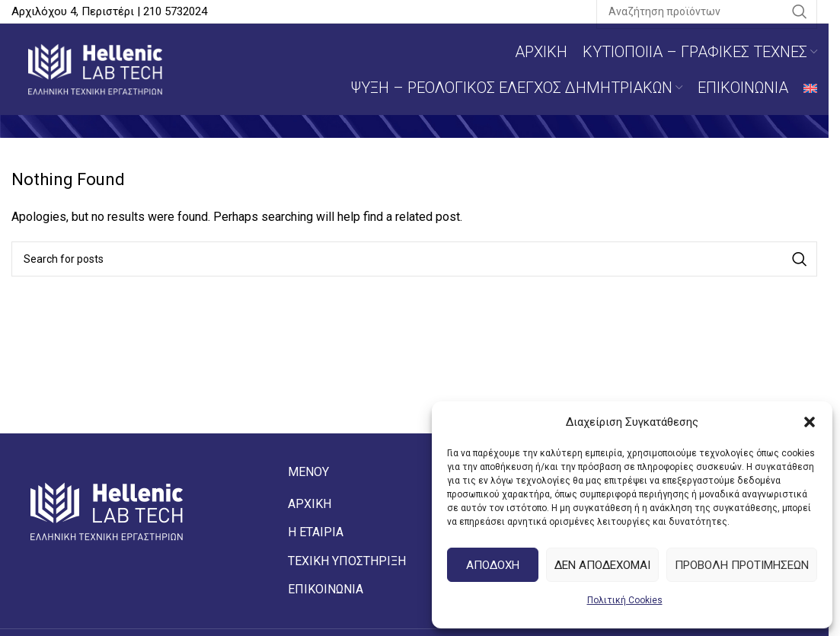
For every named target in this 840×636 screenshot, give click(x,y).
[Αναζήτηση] (414, 259)
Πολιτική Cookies (625, 600)
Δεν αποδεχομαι (602, 565)
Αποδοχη (493, 565)
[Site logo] (95, 68)
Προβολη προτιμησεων (742, 565)
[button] (810, 422)
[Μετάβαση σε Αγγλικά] (810, 88)
